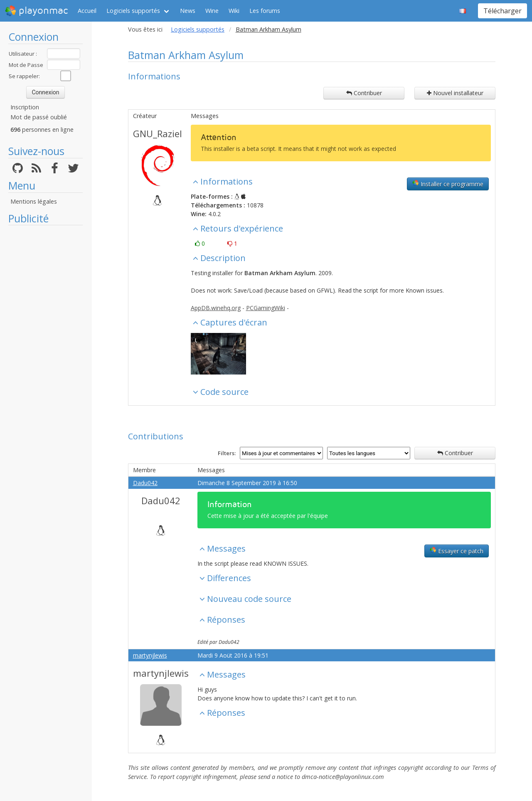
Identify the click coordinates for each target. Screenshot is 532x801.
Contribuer (364, 93)
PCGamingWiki (266, 308)
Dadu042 (145, 483)
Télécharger (502, 11)
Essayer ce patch (457, 551)
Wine (212, 11)
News (188, 11)
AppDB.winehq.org (216, 308)
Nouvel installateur (455, 93)
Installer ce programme (448, 184)
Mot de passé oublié (39, 117)
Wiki (234, 11)
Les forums (265, 11)
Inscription (25, 107)
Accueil (87, 11)
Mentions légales (34, 201)
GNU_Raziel (158, 133)
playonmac (36, 11)
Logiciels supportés (133, 11)
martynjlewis (150, 655)
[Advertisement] (46, 354)
